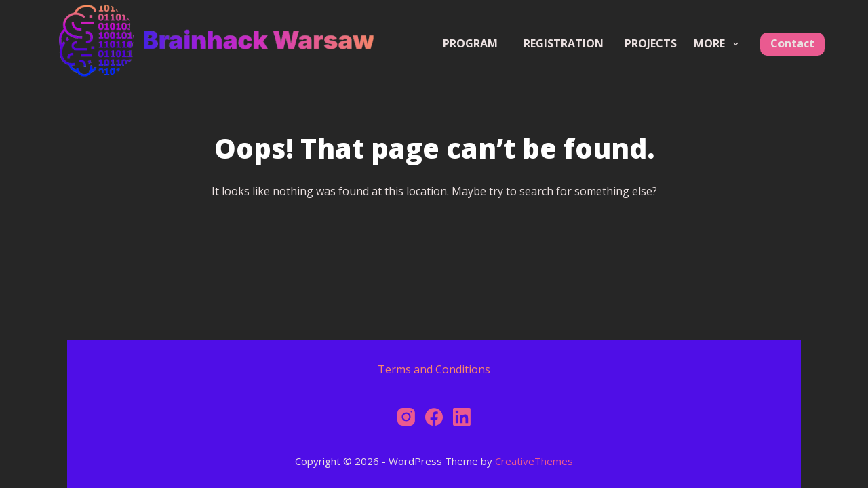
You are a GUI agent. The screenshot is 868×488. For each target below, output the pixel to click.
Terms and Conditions (434, 369)
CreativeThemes (534, 461)
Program (470, 43)
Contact (792, 43)
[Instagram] (406, 417)
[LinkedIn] (462, 417)
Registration (570, 44)
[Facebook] (434, 417)
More (718, 44)
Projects (651, 43)
